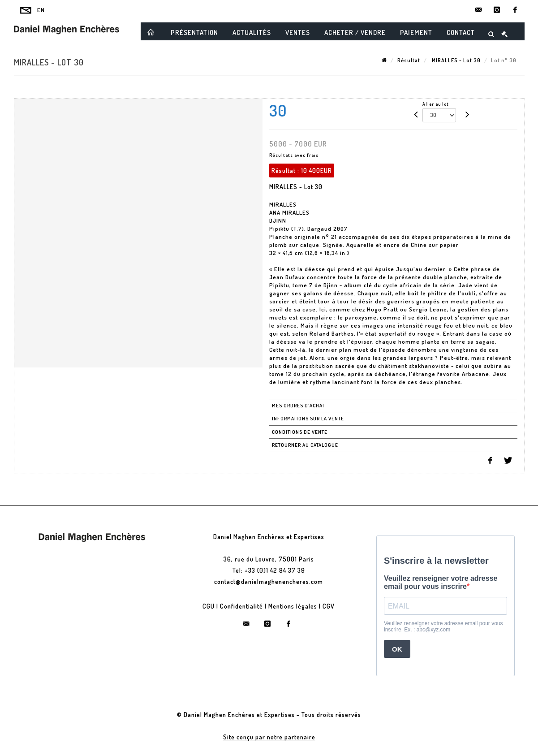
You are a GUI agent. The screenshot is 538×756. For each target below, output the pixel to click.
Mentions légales (293, 606)
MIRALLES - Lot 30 (456, 60)
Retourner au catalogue (305, 445)
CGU (209, 606)
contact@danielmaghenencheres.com (269, 581)
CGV (329, 606)
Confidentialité (241, 606)
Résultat (409, 60)
